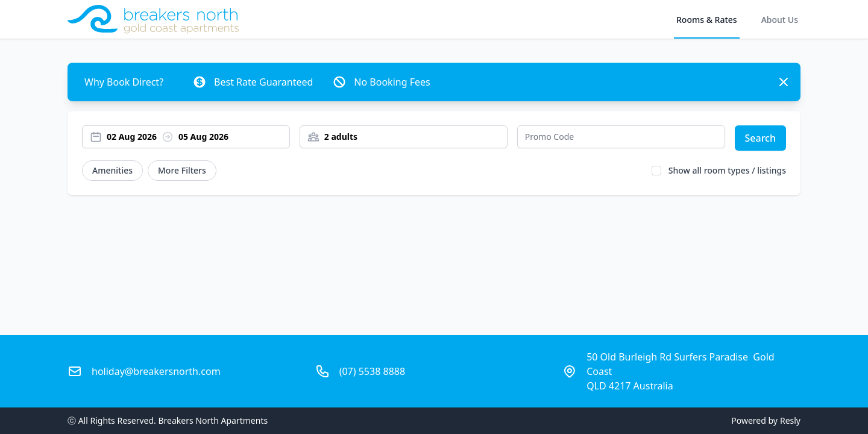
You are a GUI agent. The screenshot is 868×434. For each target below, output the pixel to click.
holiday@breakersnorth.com (156, 371)
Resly (790, 420)
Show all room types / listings (727, 170)
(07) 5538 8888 (372, 371)
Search (760, 138)
